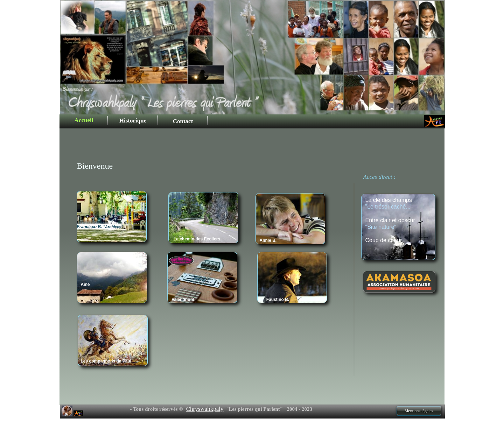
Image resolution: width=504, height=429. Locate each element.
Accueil (84, 120)
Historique (133, 121)
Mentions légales (419, 411)
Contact (183, 121)
